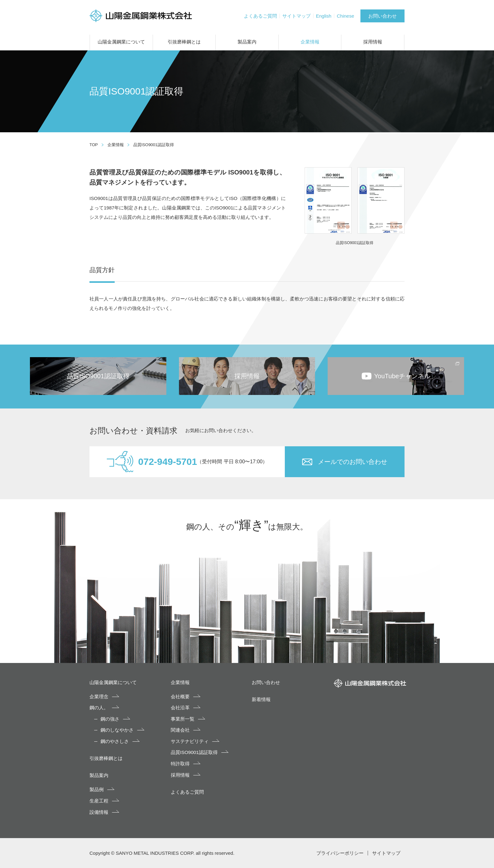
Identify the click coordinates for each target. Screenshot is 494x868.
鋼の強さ (110, 719)
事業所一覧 (183, 719)
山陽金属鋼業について (121, 42)
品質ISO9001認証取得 (194, 752)
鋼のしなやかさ (117, 730)
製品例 (97, 789)
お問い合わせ (382, 16)
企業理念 (99, 697)
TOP (94, 145)
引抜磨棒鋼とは (184, 42)
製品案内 (247, 42)
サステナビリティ (190, 741)
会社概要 (180, 697)
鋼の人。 (99, 708)
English (324, 16)
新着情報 (261, 699)
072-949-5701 (168, 462)
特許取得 (180, 764)
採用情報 (373, 42)
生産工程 (99, 801)
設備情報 (99, 812)
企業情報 (310, 42)
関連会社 (180, 730)
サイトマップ (296, 16)
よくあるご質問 (260, 16)
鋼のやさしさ (115, 741)
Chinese (345, 16)
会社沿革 (180, 708)
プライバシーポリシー (340, 853)
